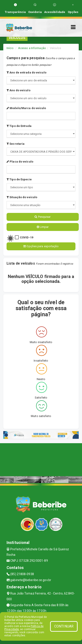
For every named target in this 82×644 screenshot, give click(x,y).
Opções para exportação (41, 246)
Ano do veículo (18, 90)
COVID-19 (27, 237)
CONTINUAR (64, 626)
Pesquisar (43, 217)
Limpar (43, 227)
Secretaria (16, 144)
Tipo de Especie (19, 179)
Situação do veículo (22, 197)
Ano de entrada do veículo (26, 72)
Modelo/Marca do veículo (26, 108)
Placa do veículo (20, 162)
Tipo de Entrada (19, 126)
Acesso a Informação (32, 48)
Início (10, 48)
